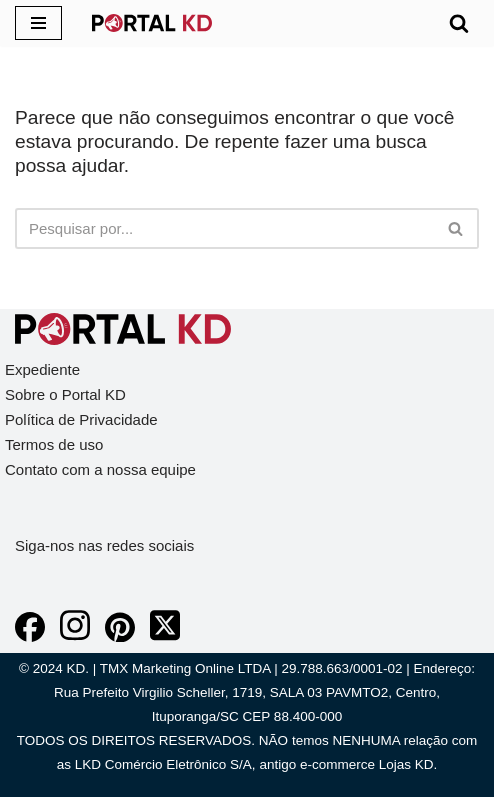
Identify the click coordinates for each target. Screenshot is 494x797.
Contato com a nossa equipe (100, 469)
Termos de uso (54, 444)
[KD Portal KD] (152, 23)
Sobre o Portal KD (65, 394)
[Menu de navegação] (38, 23)
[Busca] (459, 23)
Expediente (42, 369)
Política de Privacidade (81, 419)
